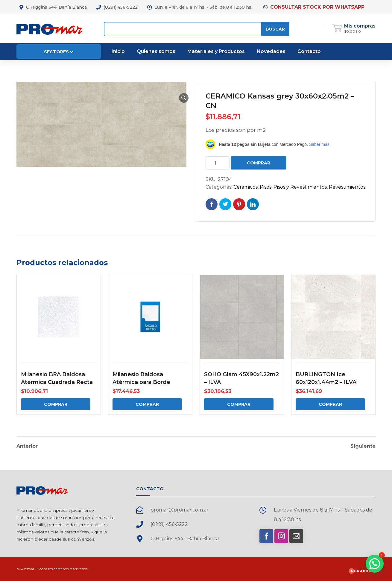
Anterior (27, 446)
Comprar (259, 163)
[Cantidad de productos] (218, 163)
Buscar (275, 29)
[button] (184, 98)
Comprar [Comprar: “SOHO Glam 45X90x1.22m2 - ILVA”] (239, 404)
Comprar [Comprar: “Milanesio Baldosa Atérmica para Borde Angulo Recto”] (147, 404)
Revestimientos (347, 187)
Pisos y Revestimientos (300, 187)
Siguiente (363, 446)
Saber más (319, 144)
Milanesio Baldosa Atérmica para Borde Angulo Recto (141, 382)
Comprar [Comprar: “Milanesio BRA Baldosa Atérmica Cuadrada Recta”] (56, 404)
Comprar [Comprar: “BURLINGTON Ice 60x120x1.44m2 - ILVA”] (330, 404)
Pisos (266, 187)
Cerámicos (246, 187)
